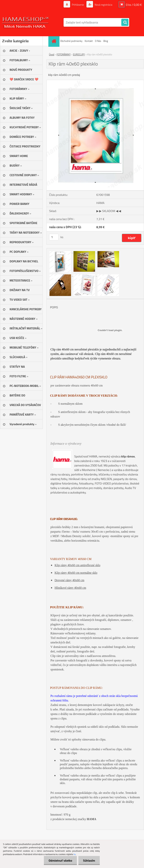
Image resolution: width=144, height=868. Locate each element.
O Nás (98, 41)
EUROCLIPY (79, 54)
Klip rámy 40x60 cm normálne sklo (76, 573)
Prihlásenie (78, 5)
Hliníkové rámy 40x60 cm (70, 588)
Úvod (52, 54)
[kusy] (54, 237)
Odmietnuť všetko (60, 860)
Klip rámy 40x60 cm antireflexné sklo (77, 565)
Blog (106, 41)
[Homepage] (54, 41)
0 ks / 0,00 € (134, 5)
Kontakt (89, 41)
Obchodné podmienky (71, 41)
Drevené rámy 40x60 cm (69, 580)
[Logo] (26, 22)
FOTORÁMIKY (64, 54)
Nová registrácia (103, 5)
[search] (125, 23)
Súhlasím (89, 860)
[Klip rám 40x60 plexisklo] (95, 82)
